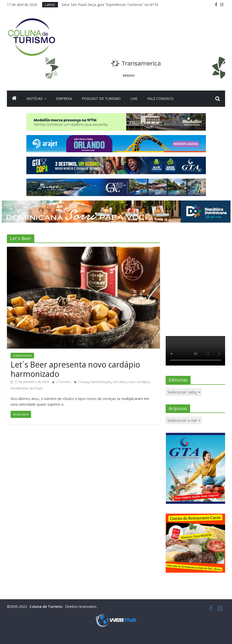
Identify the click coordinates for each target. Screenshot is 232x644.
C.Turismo (64, 382)
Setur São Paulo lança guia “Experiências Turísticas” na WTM (110, 5)
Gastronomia (22, 356)
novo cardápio (139, 382)
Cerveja (83, 382)
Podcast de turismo (101, 99)
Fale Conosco (160, 99)
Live (134, 99)
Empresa (64, 99)
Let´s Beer (120, 382)
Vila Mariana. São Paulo (27, 388)
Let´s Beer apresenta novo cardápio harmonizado (75, 369)
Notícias (35, 99)
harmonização (101, 382)
